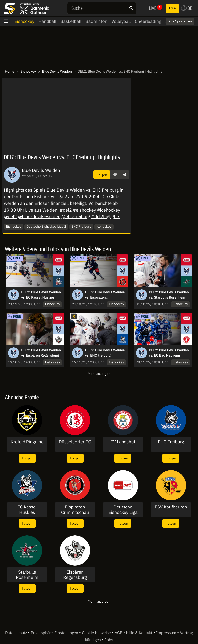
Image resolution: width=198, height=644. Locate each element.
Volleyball (121, 21)
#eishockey (84, 210)
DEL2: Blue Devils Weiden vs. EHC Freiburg (105, 353)
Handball (47, 21)
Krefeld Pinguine (27, 442)
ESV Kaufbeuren (171, 507)
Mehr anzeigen (99, 374)
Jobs (109, 640)
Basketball (71, 21)
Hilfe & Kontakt (140, 633)
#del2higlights (106, 217)
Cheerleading (148, 21)
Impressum (167, 633)
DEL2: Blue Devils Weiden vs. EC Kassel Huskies (41, 295)
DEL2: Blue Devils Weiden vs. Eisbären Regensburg (41, 353)
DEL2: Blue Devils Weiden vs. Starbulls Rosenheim (169, 295)
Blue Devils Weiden (57, 71)
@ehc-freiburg (76, 217)
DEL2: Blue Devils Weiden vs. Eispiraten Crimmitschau (105, 295)
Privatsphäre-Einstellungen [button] (55, 633)
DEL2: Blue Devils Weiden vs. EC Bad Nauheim (169, 353)
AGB (119, 633)
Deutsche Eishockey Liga (123, 510)
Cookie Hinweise (97, 633)
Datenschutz (17, 633)
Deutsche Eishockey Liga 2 (46, 226)
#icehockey (109, 210)
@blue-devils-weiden (39, 217)
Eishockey (24, 21)
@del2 (10, 217)
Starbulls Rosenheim (27, 575)
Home (10, 71)
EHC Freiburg (81, 226)
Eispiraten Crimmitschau (75, 510)
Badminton (96, 21)
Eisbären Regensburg (75, 575)
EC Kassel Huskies (27, 510)
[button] (115, 175)
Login (173, 8)
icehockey (104, 226)
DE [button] (187, 8)
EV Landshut (123, 442)
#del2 (66, 210)
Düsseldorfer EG (75, 442)
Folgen (102, 175)
